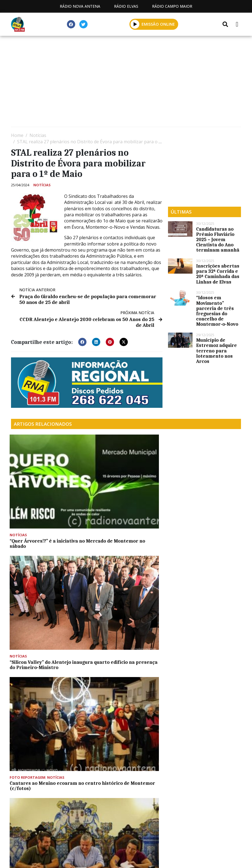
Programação (86, 834)
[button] (82, 340)
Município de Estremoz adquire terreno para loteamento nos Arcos (216, 351)
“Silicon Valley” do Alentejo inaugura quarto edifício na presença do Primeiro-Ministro (125, 497)
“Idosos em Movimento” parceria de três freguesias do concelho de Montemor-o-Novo (217, 311)
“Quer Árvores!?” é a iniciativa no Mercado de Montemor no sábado (45, 497)
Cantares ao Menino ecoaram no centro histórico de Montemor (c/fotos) (202, 497)
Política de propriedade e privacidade (198, 834)
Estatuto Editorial (35, 834)
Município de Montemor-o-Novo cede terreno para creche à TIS (47, 571)
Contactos (129, 834)
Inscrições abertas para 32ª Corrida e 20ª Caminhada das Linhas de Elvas (218, 274)
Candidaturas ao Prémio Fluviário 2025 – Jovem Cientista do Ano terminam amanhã (218, 240)
